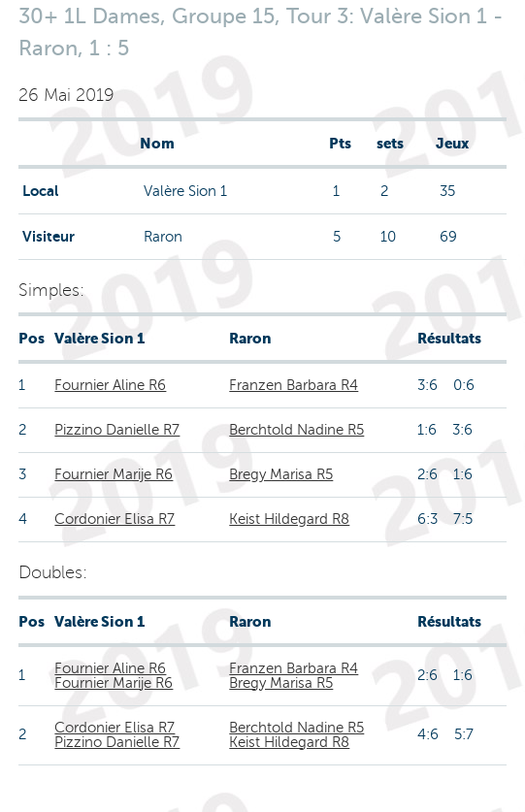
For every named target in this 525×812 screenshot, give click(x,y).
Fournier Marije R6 (114, 474)
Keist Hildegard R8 (289, 519)
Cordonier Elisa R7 (115, 519)
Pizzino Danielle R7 (117, 430)
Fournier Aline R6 (110, 385)
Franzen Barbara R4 (294, 385)
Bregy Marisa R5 (281, 474)
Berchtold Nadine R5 (296, 430)
